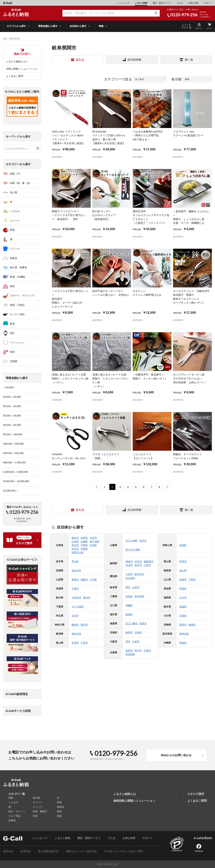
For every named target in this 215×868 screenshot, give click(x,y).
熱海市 (129, 561)
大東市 (136, 642)
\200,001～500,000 (13, 453)
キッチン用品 (17, 314)
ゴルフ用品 (14, 816)
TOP (5, 39)
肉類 (11, 798)
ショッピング (123, 3)
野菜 (12, 230)
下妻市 (75, 589)
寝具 (12, 286)
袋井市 (138, 565)
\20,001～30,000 (12, 406)
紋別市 (75, 549)
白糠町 (84, 542)
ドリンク (15, 249)
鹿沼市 (87, 598)
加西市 (129, 651)
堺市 (128, 642)
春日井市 (139, 574)
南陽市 (84, 580)
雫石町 (75, 561)
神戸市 (138, 651)
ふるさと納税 (141, 3)
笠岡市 (183, 561)
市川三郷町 (132, 541)
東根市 (75, 580)
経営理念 (26, 851)
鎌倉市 (75, 625)
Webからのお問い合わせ (176, 755)
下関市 (192, 580)
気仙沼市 (76, 571)
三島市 (147, 565)
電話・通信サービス (162, 3)
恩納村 (183, 643)
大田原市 (76, 598)
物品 (59, 816)
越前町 (129, 614)
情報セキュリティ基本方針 (81, 851)
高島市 (143, 623)
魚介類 (14, 192)
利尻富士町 (78, 552)
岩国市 (183, 580)
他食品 (14, 258)
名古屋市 (130, 578)
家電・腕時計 (40, 811)
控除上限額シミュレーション (22, 69)
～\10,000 (8, 387)
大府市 (129, 574)
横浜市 (84, 625)
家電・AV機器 (18, 277)
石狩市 (93, 538)
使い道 (189, 60)
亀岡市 (129, 633)
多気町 (129, 596)
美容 (12, 352)
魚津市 (75, 643)
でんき (180, 3)
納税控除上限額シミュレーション (134, 801)
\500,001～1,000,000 (14, 462)
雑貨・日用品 (17, 305)
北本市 (75, 616)
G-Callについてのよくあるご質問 (124, 851)
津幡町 (129, 605)
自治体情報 (134, 60)
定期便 (14, 361)
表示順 (177, 79)
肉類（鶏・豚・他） (21, 183)
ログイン (199, 28)
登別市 (75, 545)
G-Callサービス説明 (18, 711)
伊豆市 (138, 561)
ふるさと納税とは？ (17, 61)
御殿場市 (148, 561)
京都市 (138, 633)
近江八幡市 (132, 623)
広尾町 (93, 545)
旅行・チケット (17, 811)
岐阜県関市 (57, 157)
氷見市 (84, 643)
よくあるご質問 (15, 76)
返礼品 (80, 60)
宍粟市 (147, 651)
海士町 (183, 571)
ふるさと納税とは (125, 794)
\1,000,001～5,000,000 (15, 472)
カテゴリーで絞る (118, 79)
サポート (208, 3)
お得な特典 (193, 3)
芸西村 (183, 589)
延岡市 (183, 625)
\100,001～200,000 (13, 444)
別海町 (84, 549)
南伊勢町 (139, 596)
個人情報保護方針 (48, 851)
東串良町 (184, 634)
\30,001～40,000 (12, 416)
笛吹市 (143, 541)
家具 (12, 324)
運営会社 (8, 851)
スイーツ (15, 221)
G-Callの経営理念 (17, 694)
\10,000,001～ (11, 491)
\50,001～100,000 (13, 434)
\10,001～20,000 (12, 397)
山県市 (136, 587)
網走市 (75, 538)
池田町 (84, 538)
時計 (12, 333)
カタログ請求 (196, 794)
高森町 (183, 607)
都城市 (192, 625)
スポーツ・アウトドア (22, 296)
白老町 (75, 542)
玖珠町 (183, 616)
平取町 (84, 545)
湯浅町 (183, 545)
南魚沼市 (76, 634)
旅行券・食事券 (18, 267)
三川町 (93, 580)
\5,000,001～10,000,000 (16, 481)
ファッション (17, 342)
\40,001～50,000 (12, 425)
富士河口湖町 (133, 550)
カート (209, 28)
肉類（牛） (16, 174)
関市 (128, 587)
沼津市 (129, 565)
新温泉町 (130, 654)
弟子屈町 (95, 542)
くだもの (15, 211)
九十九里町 (78, 607)
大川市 (183, 598)
